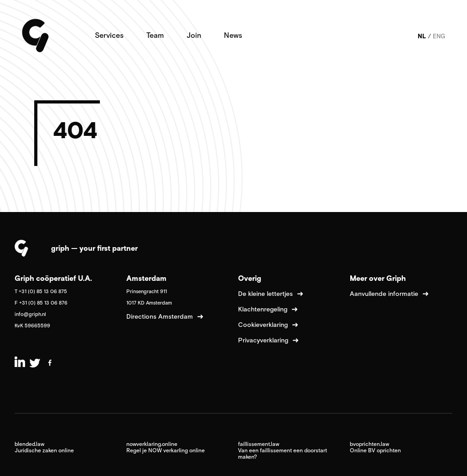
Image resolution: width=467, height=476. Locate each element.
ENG (439, 36)
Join (194, 35)
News (233, 35)
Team (155, 35)
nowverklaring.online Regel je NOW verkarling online (166, 447)
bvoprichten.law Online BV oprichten (375, 447)
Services (109, 35)
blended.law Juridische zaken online (44, 447)
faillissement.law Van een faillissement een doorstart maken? (283, 450)
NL (422, 36)
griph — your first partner (94, 248)
